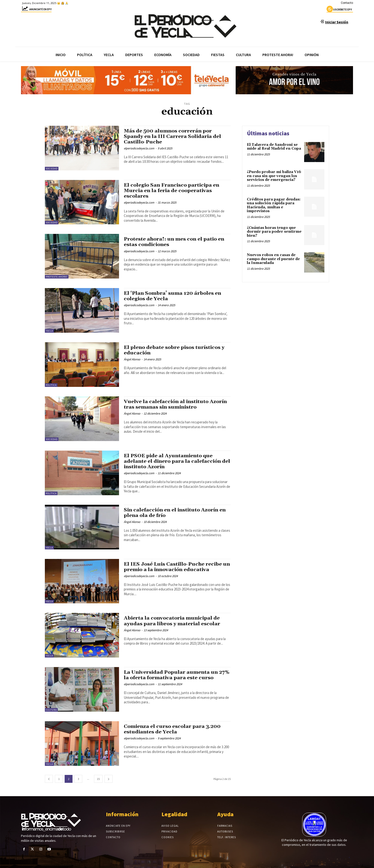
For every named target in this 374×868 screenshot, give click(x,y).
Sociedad (52, 169)
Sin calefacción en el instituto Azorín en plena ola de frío (175, 513)
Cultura (51, 710)
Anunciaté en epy (36, 10)
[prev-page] (49, 779)
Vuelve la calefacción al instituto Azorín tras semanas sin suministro (176, 404)
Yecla (49, 331)
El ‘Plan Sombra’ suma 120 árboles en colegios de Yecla (172, 296)
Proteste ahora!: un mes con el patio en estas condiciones (174, 242)
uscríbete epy (339, 10)
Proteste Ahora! (57, 277)
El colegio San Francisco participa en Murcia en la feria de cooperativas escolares (172, 191)
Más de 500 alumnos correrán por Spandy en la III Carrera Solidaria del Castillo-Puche (173, 137)
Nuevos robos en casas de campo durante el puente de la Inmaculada (273, 259)
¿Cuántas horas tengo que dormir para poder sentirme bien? (274, 232)
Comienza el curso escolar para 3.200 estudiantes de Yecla (172, 729)
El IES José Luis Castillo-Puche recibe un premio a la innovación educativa (173, 567)
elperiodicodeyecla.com (139, 148)
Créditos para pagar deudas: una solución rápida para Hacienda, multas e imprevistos (274, 205)
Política (51, 385)
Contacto (347, 3)
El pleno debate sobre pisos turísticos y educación (174, 350)
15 (98, 779)
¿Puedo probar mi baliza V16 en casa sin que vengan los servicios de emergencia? (274, 176)
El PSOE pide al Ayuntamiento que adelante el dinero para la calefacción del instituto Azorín (173, 461)
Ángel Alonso (132, 359)
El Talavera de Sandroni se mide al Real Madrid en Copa (274, 147)
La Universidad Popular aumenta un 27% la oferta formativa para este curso (177, 675)
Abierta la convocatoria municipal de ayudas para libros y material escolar (172, 621)
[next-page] (109, 779)
